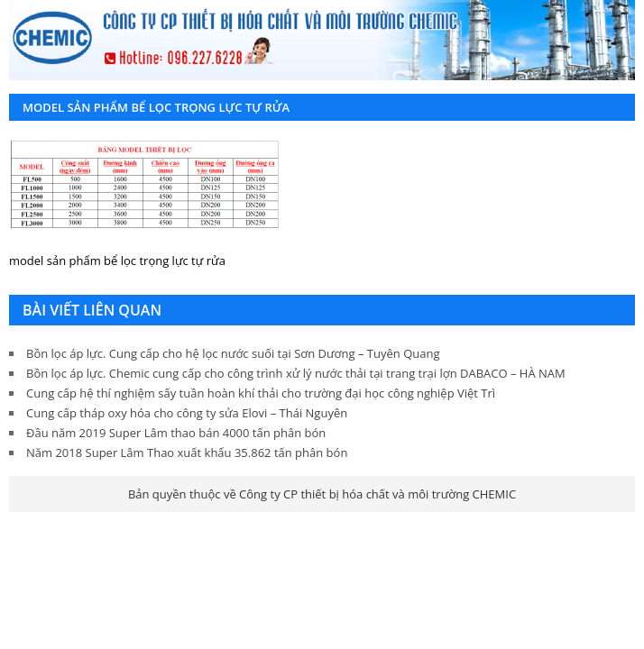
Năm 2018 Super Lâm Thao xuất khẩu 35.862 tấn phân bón (187, 452)
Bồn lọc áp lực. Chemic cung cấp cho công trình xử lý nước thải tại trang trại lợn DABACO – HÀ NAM (296, 373)
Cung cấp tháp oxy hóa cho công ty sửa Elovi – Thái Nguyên (187, 413)
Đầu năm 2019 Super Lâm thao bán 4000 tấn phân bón (176, 433)
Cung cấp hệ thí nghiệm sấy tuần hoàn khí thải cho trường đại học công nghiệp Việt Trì (261, 393)
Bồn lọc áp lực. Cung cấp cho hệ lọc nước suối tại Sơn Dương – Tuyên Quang (233, 353)
